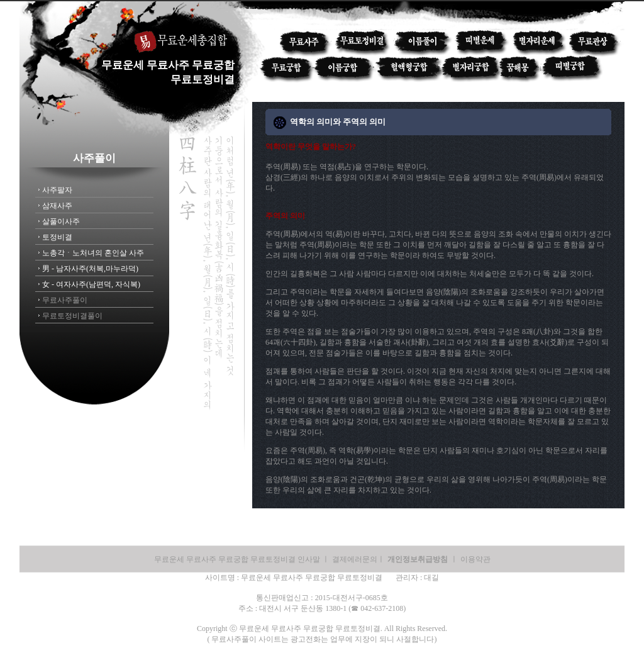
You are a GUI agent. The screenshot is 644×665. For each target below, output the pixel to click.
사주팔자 (57, 190)
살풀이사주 (61, 221)
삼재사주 (57, 206)
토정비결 (57, 237)
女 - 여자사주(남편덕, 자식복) (91, 284)
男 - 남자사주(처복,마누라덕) (90, 269)
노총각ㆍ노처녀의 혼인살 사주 (93, 253)
